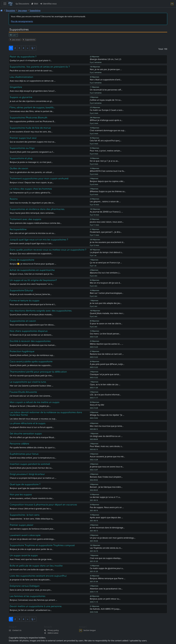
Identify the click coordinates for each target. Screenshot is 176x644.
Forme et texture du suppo (25, 301)
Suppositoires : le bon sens (25, 515)
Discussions (22, 4)
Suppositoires (35, 10)
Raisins (14, 199)
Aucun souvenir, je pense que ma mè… (107, 457)
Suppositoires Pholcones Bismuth (28, 118)
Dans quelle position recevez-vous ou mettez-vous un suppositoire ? (48, 250)
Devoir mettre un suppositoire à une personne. (36, 606)
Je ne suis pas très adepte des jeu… (106, 303)
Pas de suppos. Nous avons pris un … (107, 507)
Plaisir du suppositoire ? (23, 57)
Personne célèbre (19, 444)
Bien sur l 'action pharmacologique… (107, 293)
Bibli (35, 4)
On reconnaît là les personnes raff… (106, 90)
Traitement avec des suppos (25, 219)
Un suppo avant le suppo (24, 556)
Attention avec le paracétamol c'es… (106, 589)
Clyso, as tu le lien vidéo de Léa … (105, 384)
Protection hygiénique (22, 351)
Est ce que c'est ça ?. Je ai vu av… (104, 161)
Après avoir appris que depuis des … (106, 517)
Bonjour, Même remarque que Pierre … (108, 578)
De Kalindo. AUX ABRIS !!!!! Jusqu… (105, 609)
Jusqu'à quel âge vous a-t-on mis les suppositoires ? (39, 240)
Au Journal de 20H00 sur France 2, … (106, 212)
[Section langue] (172, 4)
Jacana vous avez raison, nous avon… (107, 222)
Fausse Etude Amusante (23, 392)
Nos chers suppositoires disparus (29, 331)
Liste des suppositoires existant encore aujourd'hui (38, 576)
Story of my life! (97, 405)
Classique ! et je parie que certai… (105, 374)
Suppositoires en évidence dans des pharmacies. (37, 209)
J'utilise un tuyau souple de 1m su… (106, 100)
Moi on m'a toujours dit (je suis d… (106, 283)
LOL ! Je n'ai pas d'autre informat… (105, 395)
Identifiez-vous (48, 4)
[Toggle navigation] (5, 4)
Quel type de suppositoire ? (25, 484)
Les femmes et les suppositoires (27, 596)
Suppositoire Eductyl (21, 290)
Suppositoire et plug (21, 158)
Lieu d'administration (21, 77)
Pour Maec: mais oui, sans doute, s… (106, 446)
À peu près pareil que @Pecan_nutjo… (107, 364)
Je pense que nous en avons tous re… (107, 467)
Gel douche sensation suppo (26, 434)
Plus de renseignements (22, 21)
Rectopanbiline (18, 229)
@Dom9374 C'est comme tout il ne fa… (107, 171)
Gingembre (16, 87)
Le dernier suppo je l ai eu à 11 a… (105, 497)
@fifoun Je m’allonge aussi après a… (106, 120)
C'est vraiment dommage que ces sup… (108, 130)
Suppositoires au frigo (22, 148)
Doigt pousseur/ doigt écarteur (27, 474)
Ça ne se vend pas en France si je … (106, 263)
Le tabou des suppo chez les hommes (31, 189)
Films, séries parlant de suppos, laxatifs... (32, 108)
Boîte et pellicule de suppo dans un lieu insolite (36, 566)
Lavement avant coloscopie (25, 535)
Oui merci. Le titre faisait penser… (105, 334)
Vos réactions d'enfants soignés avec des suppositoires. (41, 311)
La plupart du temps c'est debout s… (106, 252)
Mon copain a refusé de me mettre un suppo (35, 402)
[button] (33, 48)
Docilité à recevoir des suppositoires (30, 341)
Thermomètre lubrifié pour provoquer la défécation (38, 372)
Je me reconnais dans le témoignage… (107, 528)
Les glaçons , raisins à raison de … (105, 202)
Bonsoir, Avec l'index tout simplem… (106, 477)
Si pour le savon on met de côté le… (106, 324)
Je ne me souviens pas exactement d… (107, 242)
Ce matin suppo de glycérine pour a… (107, 568)
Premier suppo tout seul (23, 138)
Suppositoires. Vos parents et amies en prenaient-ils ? (40, 67)
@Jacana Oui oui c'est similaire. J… (105, 273)
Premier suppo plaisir (22, 525)
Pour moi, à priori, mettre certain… (106, 151)
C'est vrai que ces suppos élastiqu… (106, 558)
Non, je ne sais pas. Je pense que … (106, 69)
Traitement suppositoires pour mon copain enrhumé (39, 179)
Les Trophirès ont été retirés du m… (106, 548)
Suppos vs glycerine (21, 97)
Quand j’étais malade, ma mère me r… (107, 313)
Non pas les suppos (21, 495)
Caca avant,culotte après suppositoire (31, 362)
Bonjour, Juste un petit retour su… (105, 599)
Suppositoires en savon (23, 321)
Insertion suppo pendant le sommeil (30, 464)
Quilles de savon (19, 168)
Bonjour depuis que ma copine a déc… (107, 181)
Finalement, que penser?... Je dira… (106, 232)
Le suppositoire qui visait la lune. (28, 382)
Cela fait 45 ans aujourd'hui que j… (106, 141)
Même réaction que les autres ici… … (106, 344)
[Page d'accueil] (2, 10)
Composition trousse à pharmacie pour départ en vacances (43, 505)
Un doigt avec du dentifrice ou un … (106, 436)
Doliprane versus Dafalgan (25, 586)
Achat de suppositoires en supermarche (32, 270)
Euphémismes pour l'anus (24, 454)
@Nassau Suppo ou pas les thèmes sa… (108, 191)
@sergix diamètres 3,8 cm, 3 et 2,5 (106, 59)
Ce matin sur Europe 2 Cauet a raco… (107, 110)
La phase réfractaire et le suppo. (28, 423)
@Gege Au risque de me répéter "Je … (107, 415)
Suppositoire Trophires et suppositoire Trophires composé (42, 545)
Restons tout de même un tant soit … (107, 354)
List (13, 35)
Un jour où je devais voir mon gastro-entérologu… (113, 538)
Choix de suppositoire (22, 260)
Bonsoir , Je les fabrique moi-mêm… (106, 487)
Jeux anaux (22, 10)
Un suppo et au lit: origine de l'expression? (33, 280)
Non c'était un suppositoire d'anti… (106, 80)
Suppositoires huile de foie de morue (30, 128)
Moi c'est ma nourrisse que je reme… (107, 426)
